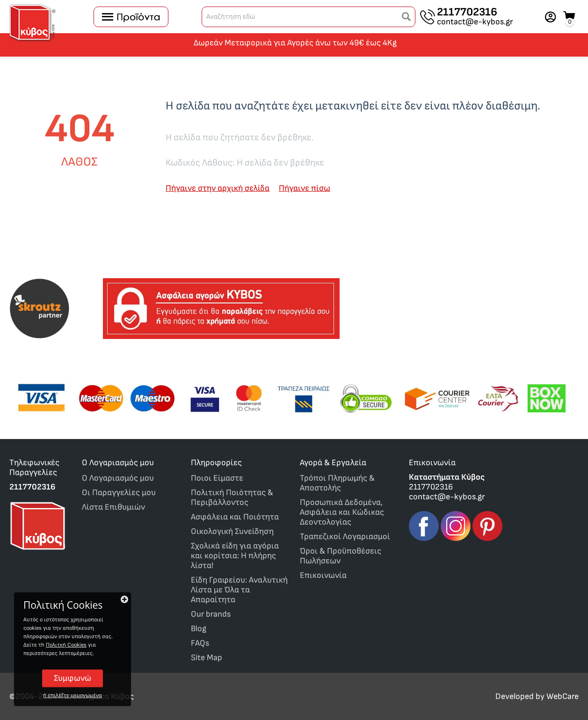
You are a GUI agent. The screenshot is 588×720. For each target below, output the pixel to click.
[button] (407, 17)
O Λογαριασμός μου (118, 478)
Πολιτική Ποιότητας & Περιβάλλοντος (232, 497)
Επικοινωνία (323, 575)
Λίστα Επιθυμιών (113, 507)
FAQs (200, 643)
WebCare (563, 696)
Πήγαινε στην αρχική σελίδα (218, 188)
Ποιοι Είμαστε (217, 478)
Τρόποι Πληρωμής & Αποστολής (337, 483)
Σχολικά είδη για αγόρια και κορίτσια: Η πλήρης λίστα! (235, 556)
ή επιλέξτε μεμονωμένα (73, 695)
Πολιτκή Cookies (66, 645)
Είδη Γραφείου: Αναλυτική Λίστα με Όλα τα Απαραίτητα (239, 590)
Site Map (207, 658)
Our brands (211, 614)
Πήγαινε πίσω (305, 188)
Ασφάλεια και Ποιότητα (235, 517)
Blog (199, 629)
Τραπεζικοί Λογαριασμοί (345, 536)
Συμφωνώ (73, 678)
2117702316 (467, 12)
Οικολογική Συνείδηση (232, 531)
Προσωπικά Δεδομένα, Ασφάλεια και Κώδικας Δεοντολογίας (342, 512)
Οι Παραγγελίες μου (119, 493)
